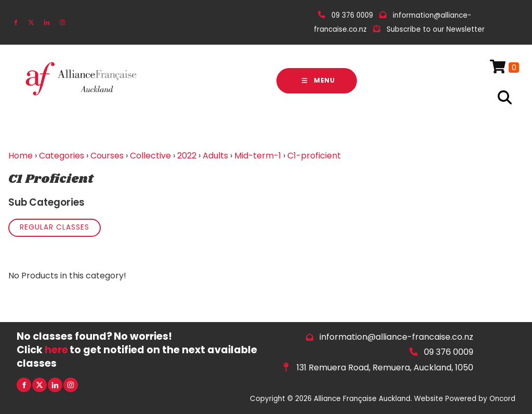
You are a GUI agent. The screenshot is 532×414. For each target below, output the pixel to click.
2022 (187, 156)
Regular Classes (55, 227)
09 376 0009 (449, 352)
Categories (62, 156)
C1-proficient (314, 156)
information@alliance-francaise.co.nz (396, 337)
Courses (107, 156)
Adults (215, 156)
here (56, 350)
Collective (150, 156)
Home (21, 156)
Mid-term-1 (258, 156)
